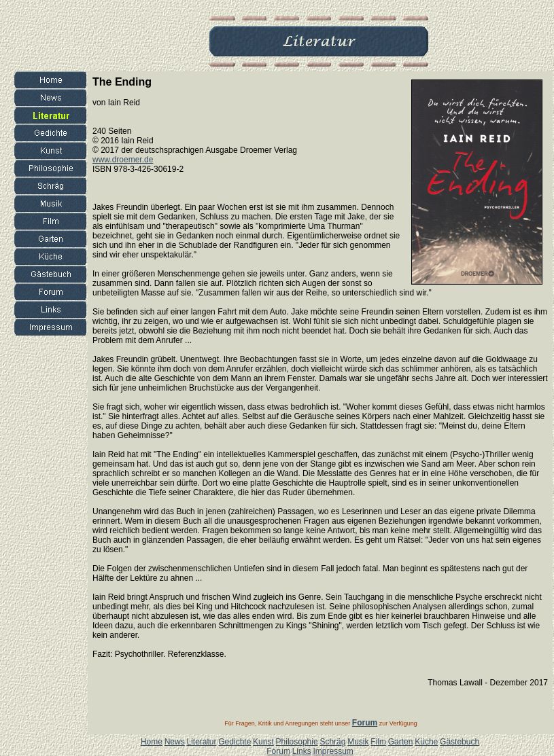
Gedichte (235, 742)
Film (378, 742)
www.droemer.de (123, 160)
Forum (278, 751)
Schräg (332, 742)
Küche (426, 742)
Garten (401, 742)
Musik (358, 742)
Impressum (333, 751)
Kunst (263, 742)
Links (302, 751)
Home (152, 742)
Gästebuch (460, 742)
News (175, 742)
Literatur (201, 742)
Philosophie (297, 742)
